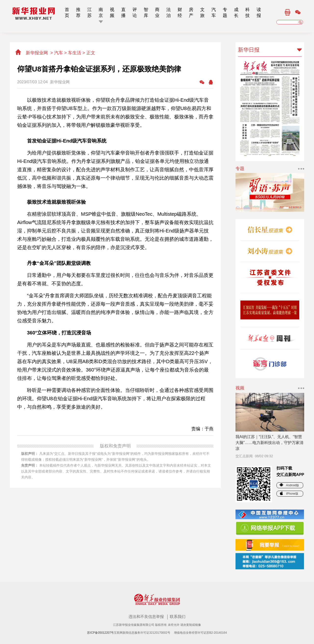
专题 (225, 13)
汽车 (214, 13)
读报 (259, 13)
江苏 (90, 13)
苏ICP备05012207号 (100, 633)
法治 (169, 13)
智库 (146, 13)
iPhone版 (289, 494)
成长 (236, 13)
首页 (67, 13)
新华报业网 (32, 53)
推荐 (78, 13)
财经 (180, 13)
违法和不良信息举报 (147, 617)
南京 (101, 13)
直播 (123, 13)
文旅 (202, 13)
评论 (135, 13)
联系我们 (178, 617)
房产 (191, 13)
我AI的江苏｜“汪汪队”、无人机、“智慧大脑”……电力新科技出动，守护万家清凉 (269, 443)
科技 (248, 13)
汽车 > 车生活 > (70, 53)
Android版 (289, 485)
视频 (112, 13)
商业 (157, 13)
